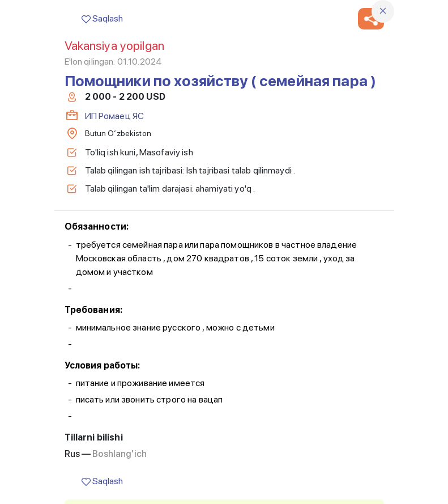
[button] (371, 19)
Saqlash (102, 18)
